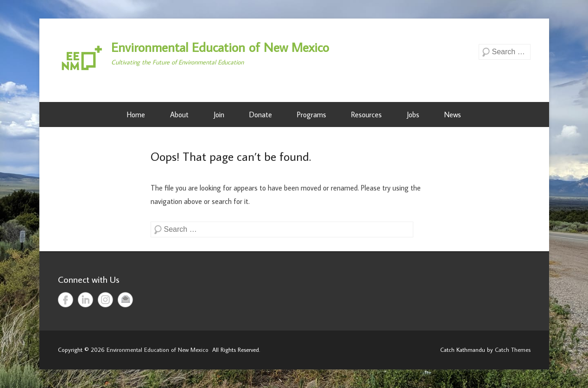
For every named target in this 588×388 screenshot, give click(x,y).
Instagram (105, 300)
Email (125, 300)
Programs (312, 114)
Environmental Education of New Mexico (220, 47)
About (179, 114)
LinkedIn (85, 300)
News (453, 114)
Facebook (66, 300)
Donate (261, 114)
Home (136, 114)
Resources (367, 114)
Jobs (413, 114)
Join (219, 114)
